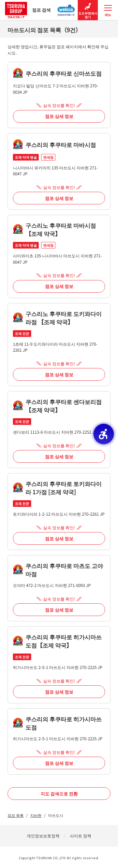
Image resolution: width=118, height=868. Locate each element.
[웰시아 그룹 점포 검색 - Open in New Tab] (66, 8)
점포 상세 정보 (59, 116)
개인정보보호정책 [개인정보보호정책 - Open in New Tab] (43, 836)
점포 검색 (28, 10)
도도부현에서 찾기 (88, 10)
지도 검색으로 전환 (59, 794)
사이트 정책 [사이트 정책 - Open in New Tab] (81, 836)
